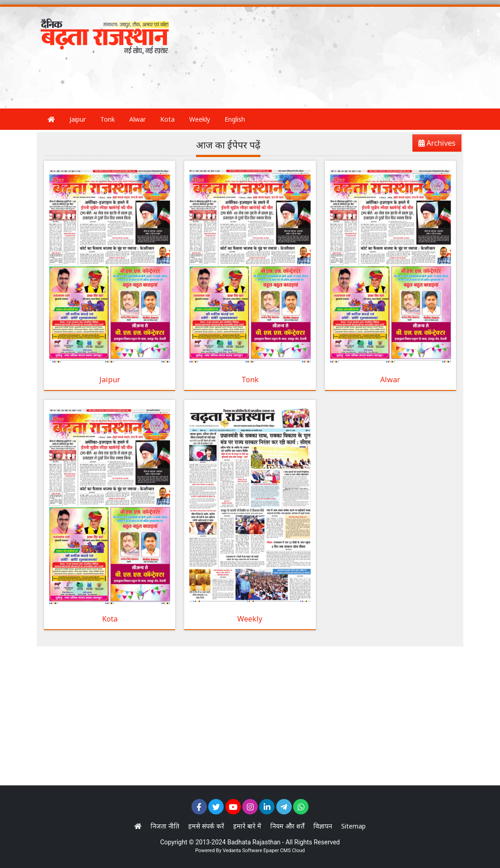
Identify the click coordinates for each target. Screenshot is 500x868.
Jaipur (78, 119)
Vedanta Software (243, 851)
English (235, 119)
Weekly (200, 119)
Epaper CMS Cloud (284, 851)
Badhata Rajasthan (254, 842)
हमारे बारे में (247, 826)
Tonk (108, 119)
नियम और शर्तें (287, 826)
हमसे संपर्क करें (206, 826)
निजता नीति (165, 826)
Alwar (137, 119)
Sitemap (353, 826)
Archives (434, 145)
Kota (167, 119)
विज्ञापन (323, 826)
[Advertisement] (202, 83)
